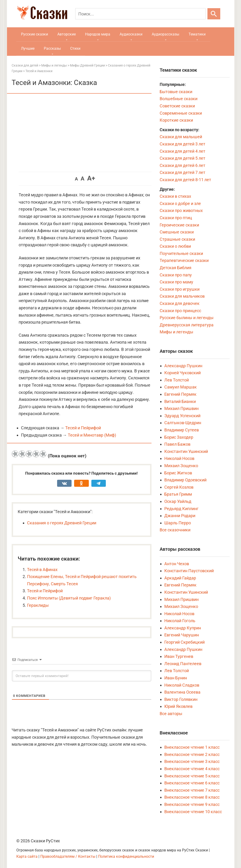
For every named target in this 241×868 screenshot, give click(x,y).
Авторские (67, 34)
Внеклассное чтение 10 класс (193, 812)
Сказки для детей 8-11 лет (185, 180)
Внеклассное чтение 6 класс (192, 783)
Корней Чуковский (182, 373)
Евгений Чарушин (182, 635)
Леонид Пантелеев (183, 664)
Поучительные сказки (181, 253)
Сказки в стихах (175, 196)
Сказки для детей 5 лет (182, 158)
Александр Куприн (183, 628)
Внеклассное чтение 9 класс (192, 804)
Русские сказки (34, 34)
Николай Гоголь (180, 621)
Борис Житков (178, 473)
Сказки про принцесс (180, 311)
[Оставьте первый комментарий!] (82, 676)
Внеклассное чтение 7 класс (192, 790)
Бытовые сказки (176, 92)
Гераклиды (38, 605)
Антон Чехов (177, 564)
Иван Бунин (176, 678)
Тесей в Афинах (42, 570)
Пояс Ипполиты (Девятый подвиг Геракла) (69, 598)
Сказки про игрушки (180, 289)
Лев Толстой (177, 380)
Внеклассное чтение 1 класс (192, 747)
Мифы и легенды (176, 332)
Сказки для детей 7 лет (182, 172)
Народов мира (98, 34)
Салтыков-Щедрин (183, 423)
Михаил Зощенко (181, 466)
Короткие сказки (176, 120)
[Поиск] (140, 14)
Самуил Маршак (181, 387)
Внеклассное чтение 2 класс (192, 754)
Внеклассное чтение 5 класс (192, 776)
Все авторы (171, 714)
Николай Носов (179, 458)
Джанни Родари (180, 516)
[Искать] (214, 14)
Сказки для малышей (181, 137)
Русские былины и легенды (187, 318)
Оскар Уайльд (178, 501)
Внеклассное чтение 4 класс (192, 769)
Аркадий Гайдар (180, 578)
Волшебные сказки (179, 99)
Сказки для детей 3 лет (182, 144)
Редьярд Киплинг (181, 509)
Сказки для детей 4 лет (182, 151)
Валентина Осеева (182, 692)
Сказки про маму (176, 282)
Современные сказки (181, 113)
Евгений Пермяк (180, 394)
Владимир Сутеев (182, 430)
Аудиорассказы (165, 34)
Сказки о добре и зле (180, 203)
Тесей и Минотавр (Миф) (92, 435)
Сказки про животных (181, 210)
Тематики (197, 34)
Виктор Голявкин (181, 699)
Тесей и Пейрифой (83, 428)
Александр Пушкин (183, 366)
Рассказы (52, 48)
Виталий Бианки (180, 401)
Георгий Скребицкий (184, 642)
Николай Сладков (182, 685)
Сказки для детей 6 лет (182, 165)
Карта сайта (27, 856)
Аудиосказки (131, 34)
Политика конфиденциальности (126, 856)
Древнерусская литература (187, 325)
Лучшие (28, 48)
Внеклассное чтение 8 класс (192, 797)
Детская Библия (176, 268)
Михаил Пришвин (181, 408)
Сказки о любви (175, 246)
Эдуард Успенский (182, 416)
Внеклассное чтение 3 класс (192, 761)
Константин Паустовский (189, 571)
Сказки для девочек (180, 303)
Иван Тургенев (179, 656)
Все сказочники (175, 530)
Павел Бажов (177, 444)
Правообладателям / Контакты (68, 856)
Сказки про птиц (176, 218)
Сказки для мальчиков (182, 296)
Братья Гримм (178, 494)
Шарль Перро (178, 523)
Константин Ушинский (186, 451)
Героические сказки (179, 225)
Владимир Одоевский (185, 480)
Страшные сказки (177, 239)
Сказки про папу (176, 275)
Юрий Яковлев (178, 706)
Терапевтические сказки (184, 260)
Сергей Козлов (179, 487)
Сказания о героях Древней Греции (62, 523)
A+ (91, 178)
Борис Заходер (179, 437)
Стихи (75, 48)
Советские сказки (177, 106)
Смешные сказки (177, 232)
